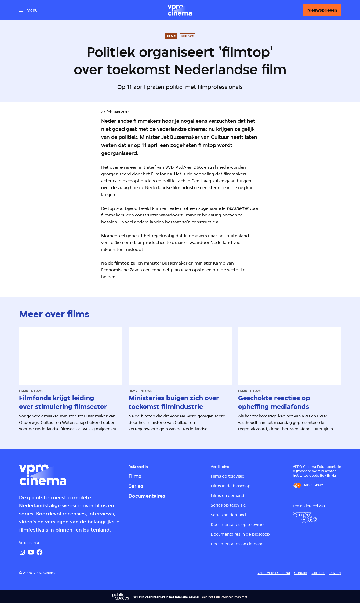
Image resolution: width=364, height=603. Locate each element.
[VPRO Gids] (305, 518)
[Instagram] (22, 552)
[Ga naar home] (180, 10)
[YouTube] (31, 552)
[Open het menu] (28, 10)
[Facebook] (39, 552)
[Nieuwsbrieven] (322, 10)
